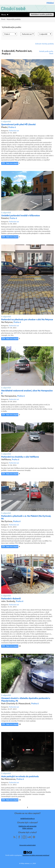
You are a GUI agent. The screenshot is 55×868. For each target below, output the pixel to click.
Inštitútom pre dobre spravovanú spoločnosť (36, 855)
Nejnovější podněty (14, 19)
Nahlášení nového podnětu (42, 15)
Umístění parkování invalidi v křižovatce (20, 216)
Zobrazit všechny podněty (45, 44)
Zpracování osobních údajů (27, 845)
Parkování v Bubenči (11, 599)
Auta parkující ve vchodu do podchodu (20, 777)
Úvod (3, 19)
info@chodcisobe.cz (27, 819)
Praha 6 (7, 34)
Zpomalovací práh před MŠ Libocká (18, 125)
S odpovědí (43, 34)
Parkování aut (27, 34)
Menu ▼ (5, 15)
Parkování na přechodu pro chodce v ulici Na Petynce (27, 320)
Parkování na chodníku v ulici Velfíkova (20, 457)
